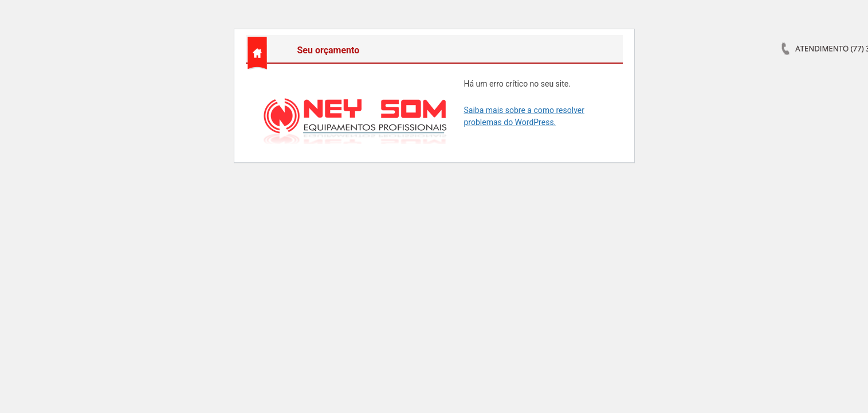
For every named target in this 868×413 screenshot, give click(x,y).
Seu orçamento (329, 50)
